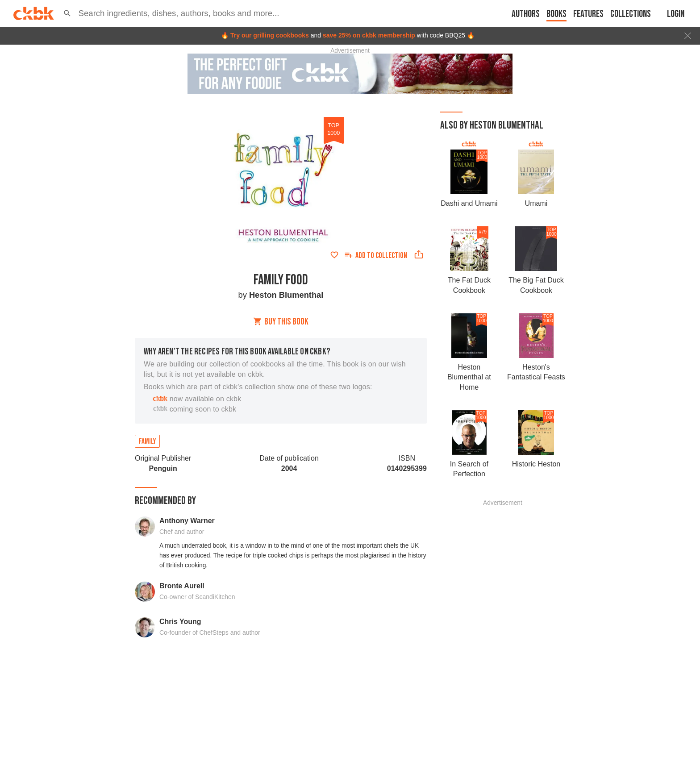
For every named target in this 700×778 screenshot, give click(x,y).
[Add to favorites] (334, 255)
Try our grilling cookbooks (270, 35)
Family (147, 441)
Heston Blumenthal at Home (469, 377)
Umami (536, 203)
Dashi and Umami (469, 203)
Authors (526, 14)
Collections (631, 14)
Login (676, 14)
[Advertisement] (503, 640)
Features (588, 14)
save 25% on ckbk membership (369, 35)
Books (556, 14)
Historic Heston (536, 464)
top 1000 (333, 129)
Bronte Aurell (182, 586)
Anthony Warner (187, 521)
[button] (67, 13)
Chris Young (180, 622)
